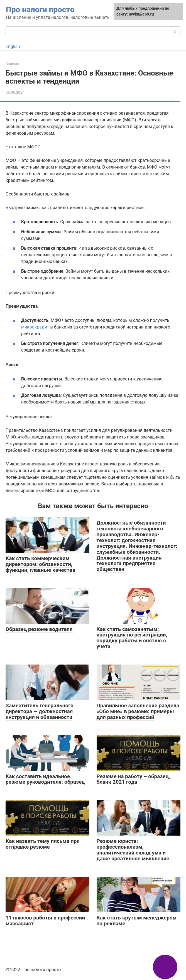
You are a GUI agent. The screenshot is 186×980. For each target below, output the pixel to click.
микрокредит (35, 327)
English (13, 47)
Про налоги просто (40, 10)
